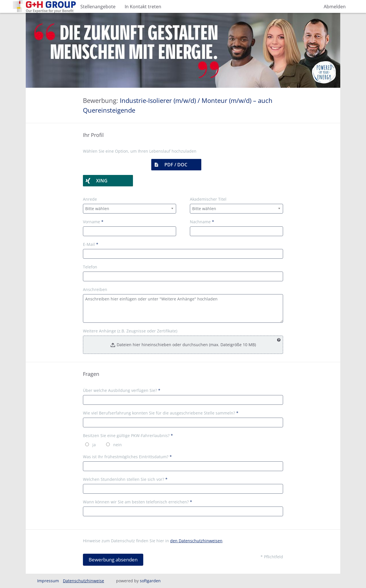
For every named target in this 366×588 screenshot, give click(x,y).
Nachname (202, 222)
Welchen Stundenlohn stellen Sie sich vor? (125, 479)
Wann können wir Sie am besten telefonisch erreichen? (138, 502)
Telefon (90, 267)
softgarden (150, 581)
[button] (176, 165)
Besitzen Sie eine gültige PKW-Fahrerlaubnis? (128, 435)
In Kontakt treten (143, 7)
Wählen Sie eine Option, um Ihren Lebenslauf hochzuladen (140, 151)
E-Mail (91, 244)
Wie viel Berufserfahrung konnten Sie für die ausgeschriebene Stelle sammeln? (161, 413)
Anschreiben (95, 289)
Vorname (93, 222)
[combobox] (130, 209)
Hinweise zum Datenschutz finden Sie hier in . (153, 541)
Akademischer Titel (208, 199)
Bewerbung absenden (113, 560)
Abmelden (335, 7)
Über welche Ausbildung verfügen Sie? (122, 390)
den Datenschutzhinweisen (196, 541)
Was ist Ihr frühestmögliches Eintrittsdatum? (127, 457)
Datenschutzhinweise (83, 581)
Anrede (90, 199)
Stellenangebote (98, 7)
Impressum (48, 581)
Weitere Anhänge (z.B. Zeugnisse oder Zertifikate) (130, 331)
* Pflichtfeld (272, 557)
